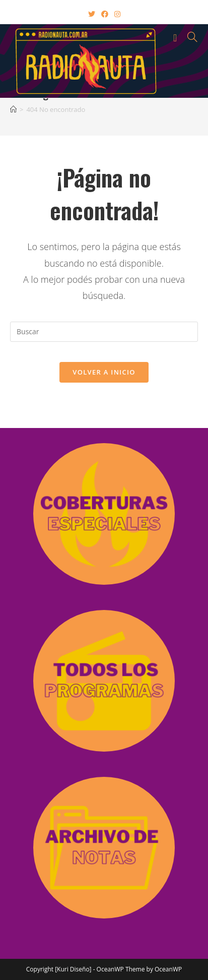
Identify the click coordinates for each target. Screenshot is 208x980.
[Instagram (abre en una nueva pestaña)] (117, 14)
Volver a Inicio (104, 372)
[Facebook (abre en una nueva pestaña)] (105, 14)
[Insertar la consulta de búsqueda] (104, 332)
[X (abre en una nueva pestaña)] (92, 14)
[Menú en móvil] (177, 37)
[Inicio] (13, 109)
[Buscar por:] (189, 37)
